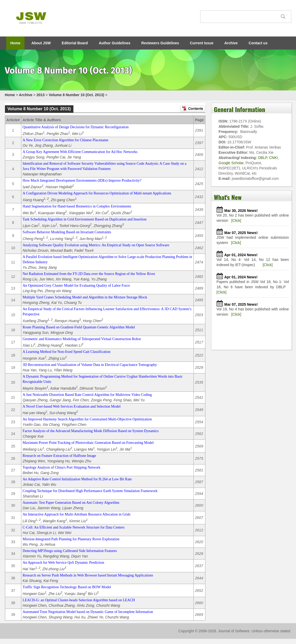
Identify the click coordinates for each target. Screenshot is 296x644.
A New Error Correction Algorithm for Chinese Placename (65, 140)
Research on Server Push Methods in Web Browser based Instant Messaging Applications (88, 575)
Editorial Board (75, 43)
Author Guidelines (114, 43)
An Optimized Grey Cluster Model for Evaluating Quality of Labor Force (76, 286)
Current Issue (202, 43)
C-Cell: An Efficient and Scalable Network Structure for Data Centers (74, 527)
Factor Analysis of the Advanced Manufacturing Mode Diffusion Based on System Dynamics (91, 431)
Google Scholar (231, 163)
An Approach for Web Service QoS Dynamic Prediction (63, 563)
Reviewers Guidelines (160, 43)
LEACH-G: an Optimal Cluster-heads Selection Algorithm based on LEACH (79, 600)
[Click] (236, 220)
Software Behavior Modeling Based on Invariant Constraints (67, 232)
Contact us (258, 43)
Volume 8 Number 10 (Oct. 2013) (76, 95)
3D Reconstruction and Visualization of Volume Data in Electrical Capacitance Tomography (90, 365)
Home (15, 43)
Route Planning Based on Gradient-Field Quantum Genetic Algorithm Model (79, 327)
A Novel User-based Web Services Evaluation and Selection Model (72, 406)
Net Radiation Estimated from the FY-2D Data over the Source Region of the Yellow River (89, 274)
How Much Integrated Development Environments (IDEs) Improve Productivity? (82, 180)
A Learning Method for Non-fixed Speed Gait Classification (67, 352)
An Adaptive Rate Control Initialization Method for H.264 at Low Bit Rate (77, 479)
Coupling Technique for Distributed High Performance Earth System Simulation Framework (90, 491)
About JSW (41, 43)
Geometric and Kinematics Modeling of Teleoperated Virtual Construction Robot (82, 339)
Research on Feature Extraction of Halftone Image (59, 456)
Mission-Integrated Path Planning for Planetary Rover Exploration (71, 539)
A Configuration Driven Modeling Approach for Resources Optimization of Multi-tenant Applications (97, 193)
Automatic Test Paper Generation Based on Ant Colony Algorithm (71, 503)
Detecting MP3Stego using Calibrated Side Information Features (70, 551)
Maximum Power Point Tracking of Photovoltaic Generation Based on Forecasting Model (88, 443)
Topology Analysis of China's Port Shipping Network (62, 467)
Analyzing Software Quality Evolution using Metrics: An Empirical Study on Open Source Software (96, 245)
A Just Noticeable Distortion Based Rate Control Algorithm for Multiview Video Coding (87, 395)
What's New (228, 197)
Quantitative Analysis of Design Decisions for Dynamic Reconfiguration (76, 127)
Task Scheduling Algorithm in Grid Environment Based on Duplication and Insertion (85, 219)
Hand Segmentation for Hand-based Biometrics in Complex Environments (77, 206)
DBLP (263, 158)
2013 (40, 95)
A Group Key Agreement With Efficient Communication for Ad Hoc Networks (80, 152)
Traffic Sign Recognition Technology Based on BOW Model (67, 587)
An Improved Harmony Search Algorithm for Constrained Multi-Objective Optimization (87, 419)
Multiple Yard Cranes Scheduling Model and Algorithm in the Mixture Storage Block (85, 297)
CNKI (273, 158)
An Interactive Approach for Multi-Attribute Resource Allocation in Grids (77, 514)
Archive (231, 43)
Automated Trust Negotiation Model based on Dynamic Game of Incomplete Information (88, 612)
